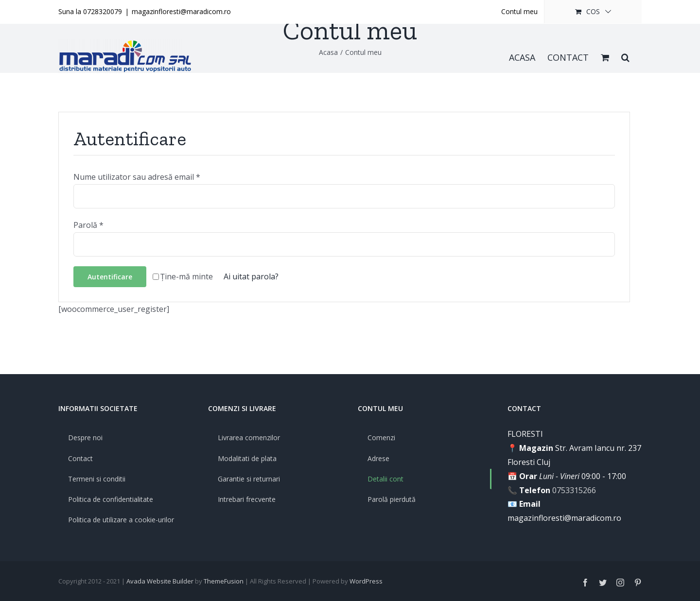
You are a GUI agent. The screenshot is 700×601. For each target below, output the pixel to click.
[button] (625, 56)
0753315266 (574, 490)
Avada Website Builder (160, 581)
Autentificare (110, 277)
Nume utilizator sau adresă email (137, 177)
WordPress (366, 581)
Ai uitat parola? (251, 276)
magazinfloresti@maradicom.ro (181, 11)
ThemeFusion (224, 581)
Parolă (88, 225)
